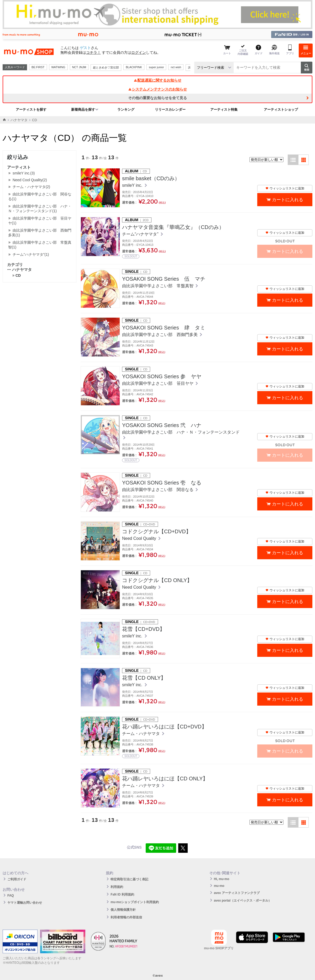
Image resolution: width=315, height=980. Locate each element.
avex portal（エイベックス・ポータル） (243, 901)
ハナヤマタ (19, 120)
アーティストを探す (31, 110)
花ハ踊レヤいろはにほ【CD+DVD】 (164, 727)
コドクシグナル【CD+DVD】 (157, 531)
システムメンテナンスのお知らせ (157, 89)
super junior (156, 67)
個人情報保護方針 (123, 910)
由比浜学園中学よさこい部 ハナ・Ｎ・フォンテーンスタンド (181, 432)
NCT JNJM (79, 67)
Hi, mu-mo (222, 879)
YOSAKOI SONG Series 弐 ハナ (162, 425)
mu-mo (219, 886)
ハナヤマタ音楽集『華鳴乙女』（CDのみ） (173, 227)
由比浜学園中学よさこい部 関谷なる (158, 490)
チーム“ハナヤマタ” (141, 234)
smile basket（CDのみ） (151, 178)
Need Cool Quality (140, 538)
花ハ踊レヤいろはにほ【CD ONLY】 (165, 779)
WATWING (58, 67)
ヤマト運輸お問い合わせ (25, 903)
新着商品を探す (83, 110)
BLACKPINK (134, 67)
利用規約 (117, 887)
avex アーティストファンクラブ (237, 893)
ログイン (139, 52)
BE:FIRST (38, 67)
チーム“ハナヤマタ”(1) (31, 254)
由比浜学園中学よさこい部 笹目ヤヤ (158, 383)
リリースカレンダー (170, 110)
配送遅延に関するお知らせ (157, 80)
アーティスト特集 (224, 110)
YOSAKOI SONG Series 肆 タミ (164, 328)
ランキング (126, 110)
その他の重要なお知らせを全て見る (157, 98)
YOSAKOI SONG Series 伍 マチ (164, 279)
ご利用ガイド (17, 879)
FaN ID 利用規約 (122, 894)
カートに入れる (288, 200)
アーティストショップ (281, 110)
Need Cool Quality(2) (30, 180)
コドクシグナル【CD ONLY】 (157, 580)
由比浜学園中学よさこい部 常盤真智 (158, 286)
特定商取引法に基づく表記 (129, 879)
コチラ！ (93, 52)
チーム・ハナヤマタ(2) (31, 187)
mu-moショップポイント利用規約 (135, 902)
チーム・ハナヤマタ (141, 734)
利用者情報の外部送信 (126, 917)
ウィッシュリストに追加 (285, 188)
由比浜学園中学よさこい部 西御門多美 (160, 335)
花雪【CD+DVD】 (143, 629)
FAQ (11, 896)
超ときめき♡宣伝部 (106, 67)
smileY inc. (133, 185)
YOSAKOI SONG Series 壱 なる (162, 483)
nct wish (176, 67)
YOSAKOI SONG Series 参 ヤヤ (162, 376)
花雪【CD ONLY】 (144, 678)
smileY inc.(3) (24, 173)
